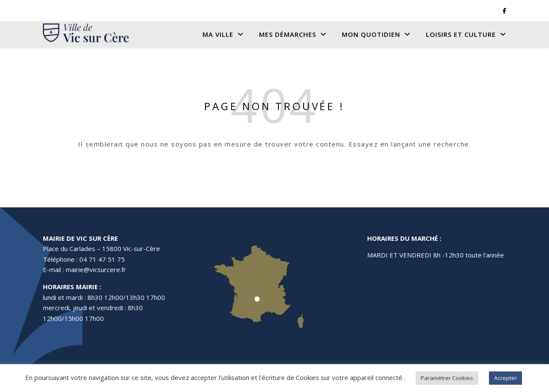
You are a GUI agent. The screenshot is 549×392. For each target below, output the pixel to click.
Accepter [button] (505, 378)
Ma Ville (218, 34)
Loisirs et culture (461, 34)
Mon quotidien (371, 34)
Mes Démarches (288, 34)
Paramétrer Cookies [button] (447, 378)
